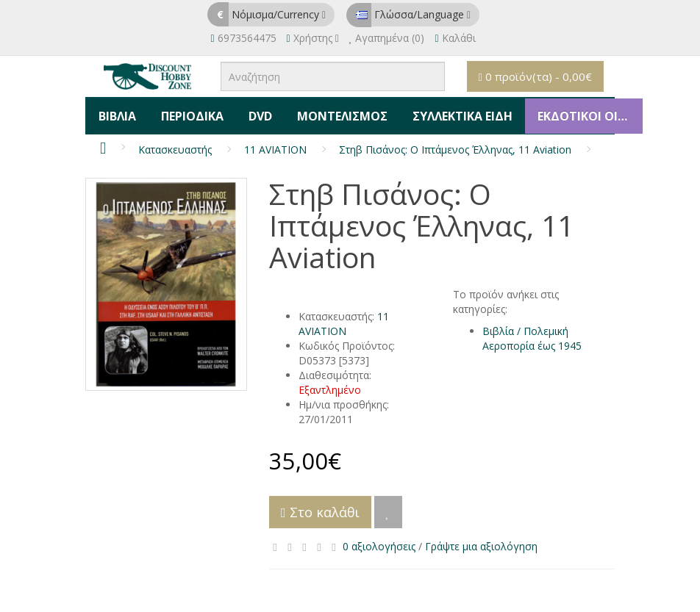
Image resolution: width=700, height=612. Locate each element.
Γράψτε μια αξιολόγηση (481, 540)
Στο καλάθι (320, 505)
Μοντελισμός (332, 112)
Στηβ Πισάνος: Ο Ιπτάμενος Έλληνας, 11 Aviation (455, 143)
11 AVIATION (275, 143)
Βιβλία (116, 112)
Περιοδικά (188, 112)
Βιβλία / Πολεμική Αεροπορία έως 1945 (532, 332)
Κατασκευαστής (175, 143)
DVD (253, 112)
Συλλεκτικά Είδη (449, 112)
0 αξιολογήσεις (379, 540)
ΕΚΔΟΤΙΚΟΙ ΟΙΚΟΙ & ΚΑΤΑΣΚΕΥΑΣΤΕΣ (575, 112)
